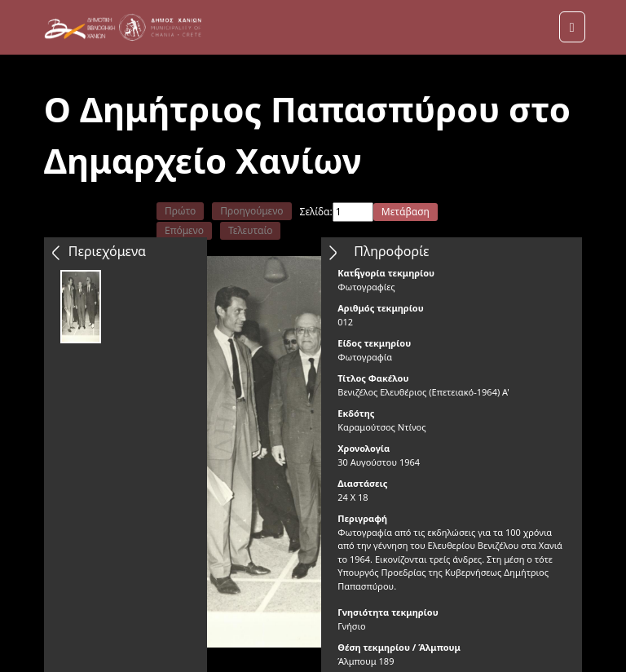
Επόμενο (184, 230)
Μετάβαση (406, 212)
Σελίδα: (316, 212)
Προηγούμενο (251, 211)
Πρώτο (180, 211)
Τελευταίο (251, 230)
